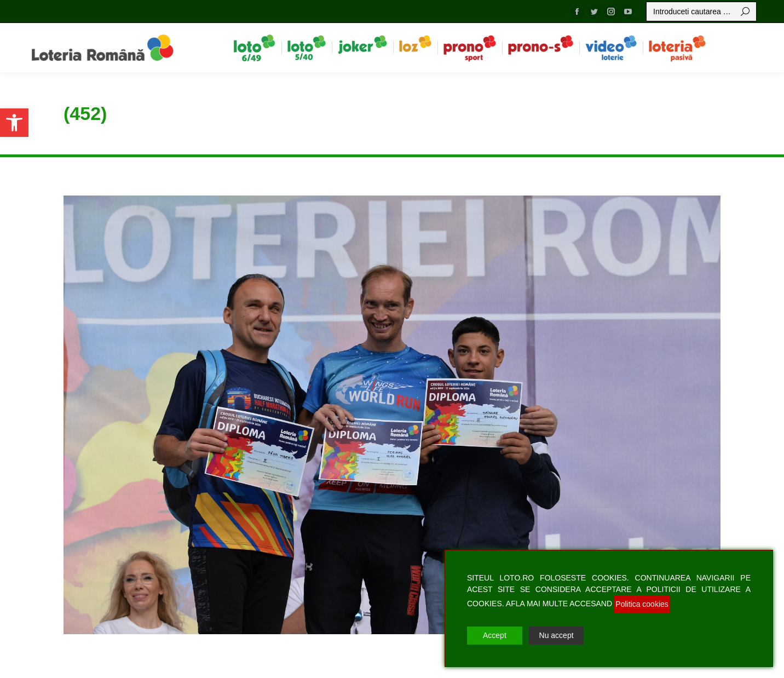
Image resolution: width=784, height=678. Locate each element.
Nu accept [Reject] (557, 635)
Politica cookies (642, 604)
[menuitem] (254, 48)
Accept (495, 635)
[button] (14, 123)
